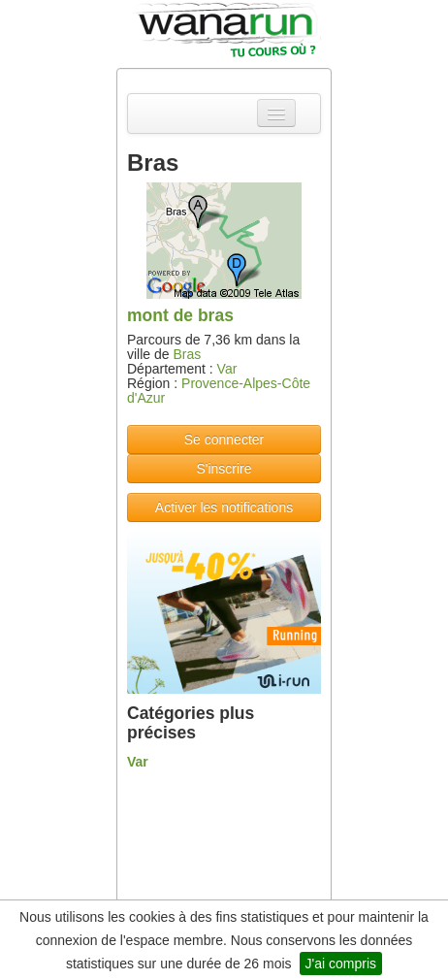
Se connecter (224, 440)
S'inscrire (224, 469)
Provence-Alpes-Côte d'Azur (219, 391)
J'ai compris (341, 964)
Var (227, 369)
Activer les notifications (224, 507)
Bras (187, 354)
